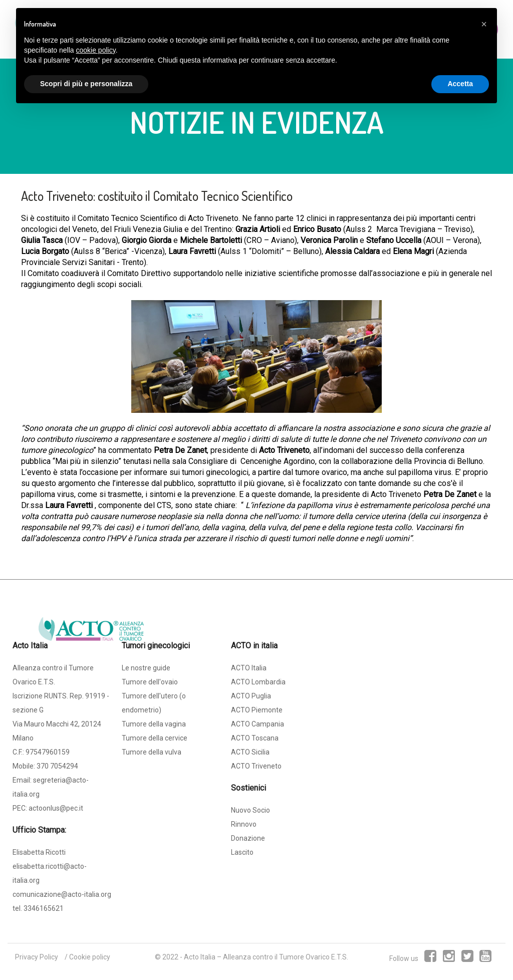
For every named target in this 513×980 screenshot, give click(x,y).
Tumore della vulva (152, 752)
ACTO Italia (249, 668)
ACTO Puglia (251, 696)
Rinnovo (244, 824)
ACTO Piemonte (257, 710)
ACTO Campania (258, 724)
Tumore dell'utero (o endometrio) (154, 703)
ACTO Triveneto (256, 766)
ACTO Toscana (255, 738)
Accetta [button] (460, 84)
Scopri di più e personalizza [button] (86, 84)
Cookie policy (90, 957)
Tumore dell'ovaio (150, 682)
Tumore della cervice (155, 738)
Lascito (242, 852)
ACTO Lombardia (258, 682)
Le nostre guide (146, 668)
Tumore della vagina (154, 724)
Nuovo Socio (250, 810)
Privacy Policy (37, 957)
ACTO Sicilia (250, 752)
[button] (484, 24)
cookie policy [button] (96, 50)
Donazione (248, 838)
